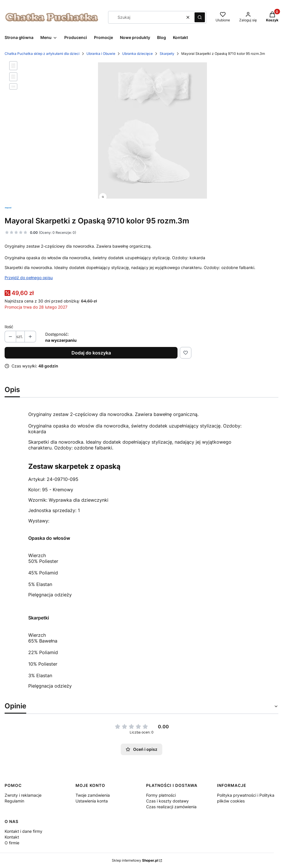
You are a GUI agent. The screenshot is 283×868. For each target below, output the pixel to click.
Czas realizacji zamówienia (171, 807)
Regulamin (14, 801)
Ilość (9, 327)
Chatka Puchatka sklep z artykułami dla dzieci (42, 54)
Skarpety (167, 54)
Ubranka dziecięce (137, 54)
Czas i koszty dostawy (167, 801)
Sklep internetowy (135, 860)
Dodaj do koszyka (91, 353)
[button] (200, 17)
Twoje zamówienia (93, 795)
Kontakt (12, 837)
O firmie (12, 843)
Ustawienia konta (92, 801)
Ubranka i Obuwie (101, 54)
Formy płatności (161, 795)
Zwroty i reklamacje (23, 795)
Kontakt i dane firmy (23, 831)
